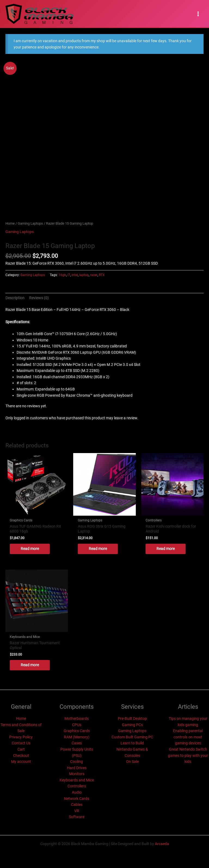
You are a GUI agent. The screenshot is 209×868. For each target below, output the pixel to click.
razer (94, 275)
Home (10, 223)
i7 (69, 275)
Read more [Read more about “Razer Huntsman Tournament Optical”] (30, 665)
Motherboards (77, 719)
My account (21, 762)
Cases (77, 743)
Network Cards (77, 799)
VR (77, 811)
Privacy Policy (21, 737)
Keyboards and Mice (77, 780)
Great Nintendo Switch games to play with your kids (188, 755)
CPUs (77, 725)
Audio (77, 792)
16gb (62, 275)
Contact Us (21, 743)
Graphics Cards (77, 731)
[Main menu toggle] (198, 14)
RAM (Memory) (77, 737)
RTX (102, 275)
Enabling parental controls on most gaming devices (188, 737)
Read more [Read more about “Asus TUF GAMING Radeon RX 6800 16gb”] (30, 549)
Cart (21, 749)
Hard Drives (77, 768)
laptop (84, 275)
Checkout (21, 756)
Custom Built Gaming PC (132, 737)
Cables (77, 805)
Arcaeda (162, 844)
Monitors (77, 774)
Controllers (77, 786)
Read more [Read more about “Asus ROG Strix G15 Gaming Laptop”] (98, 549)
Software (77, 817)
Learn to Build (132, 743)
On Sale (132, 762)
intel (75, 275)
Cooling (77, 762)
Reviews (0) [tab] (39, 298)
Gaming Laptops (30, 223)
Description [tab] (15, 298)
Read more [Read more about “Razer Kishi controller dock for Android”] (166, 549)
